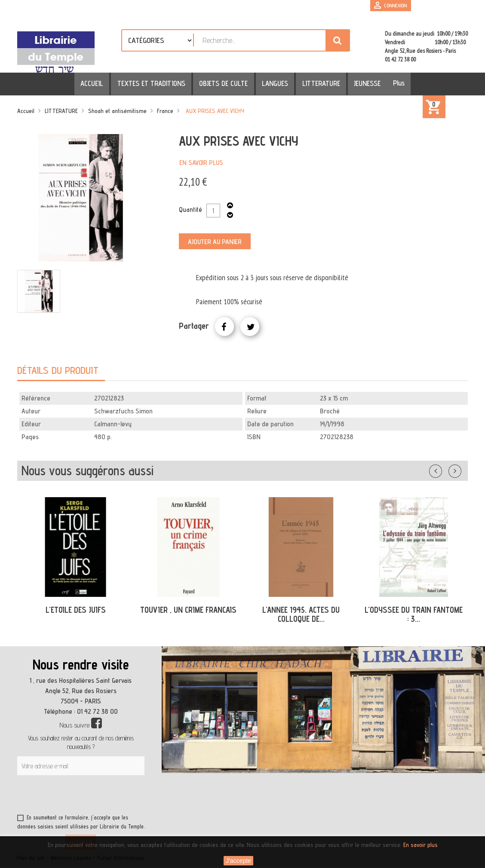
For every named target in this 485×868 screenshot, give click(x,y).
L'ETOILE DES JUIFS (76, 610)
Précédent (444, 469)
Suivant (460, 469)
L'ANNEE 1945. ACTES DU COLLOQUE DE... (301, 614)
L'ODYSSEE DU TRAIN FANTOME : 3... (414, 614)
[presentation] (100, 796)
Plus (388, 83)
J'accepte (238, 861)
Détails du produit (58, 370)
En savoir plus (201, 163)
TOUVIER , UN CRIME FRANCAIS (188, 610)
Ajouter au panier (215, 242)
